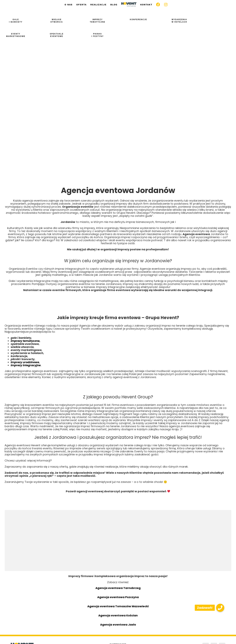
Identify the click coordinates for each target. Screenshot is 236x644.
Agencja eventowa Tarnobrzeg (118, 588)
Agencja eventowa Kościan (118, 615)
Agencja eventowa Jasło (118, 625)
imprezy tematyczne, (25, 341)
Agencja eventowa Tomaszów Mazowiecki (118, 606)
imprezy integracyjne (26, 365)
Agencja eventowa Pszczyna (118, 597)
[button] (220, 608)
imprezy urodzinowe (25, 362)
